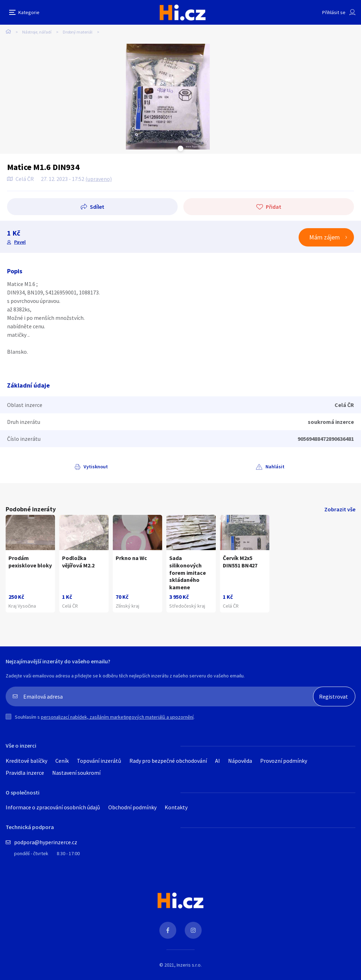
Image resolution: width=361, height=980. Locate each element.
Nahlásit (275, 467)
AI (218, 761)
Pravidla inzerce (25, 773)
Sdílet (97, 207)
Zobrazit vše (340, 509)
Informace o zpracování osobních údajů (53, 807)
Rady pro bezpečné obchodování (168, 761)
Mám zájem (325, 237)
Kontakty (176, 807)
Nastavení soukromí (76, 773)
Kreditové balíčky (26, 761)
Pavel (20, 242)
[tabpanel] (168, 97)
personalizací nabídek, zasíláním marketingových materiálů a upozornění (117, 717)
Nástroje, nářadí (37, 32)
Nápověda (240, 761)
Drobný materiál (78, 32)
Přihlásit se (334, 12)
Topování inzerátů (99, 761)
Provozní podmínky (284, 761)
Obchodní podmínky (132, 807)
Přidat (274, 207)
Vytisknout (96, 467)
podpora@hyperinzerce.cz (46, 842)
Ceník (62, 761)
